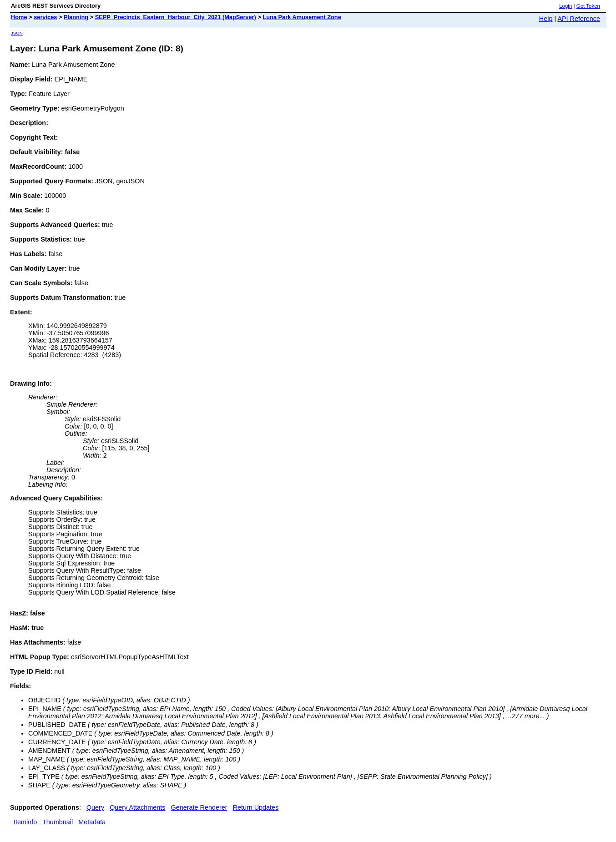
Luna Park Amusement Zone (302, 17)
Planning (76, 17)
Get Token (588, 6)
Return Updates (256, 807)
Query (95, 807)
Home (19, 17)
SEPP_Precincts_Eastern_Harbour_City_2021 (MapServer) (176, 17)
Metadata (92, 822)
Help (546, 19)
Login (566, 6)
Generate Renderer (199, 807)
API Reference (579, 19)
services (45, 17)
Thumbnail (58, 822)
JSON (17, 33)
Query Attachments (137, 807)
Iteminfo (25, 822)
